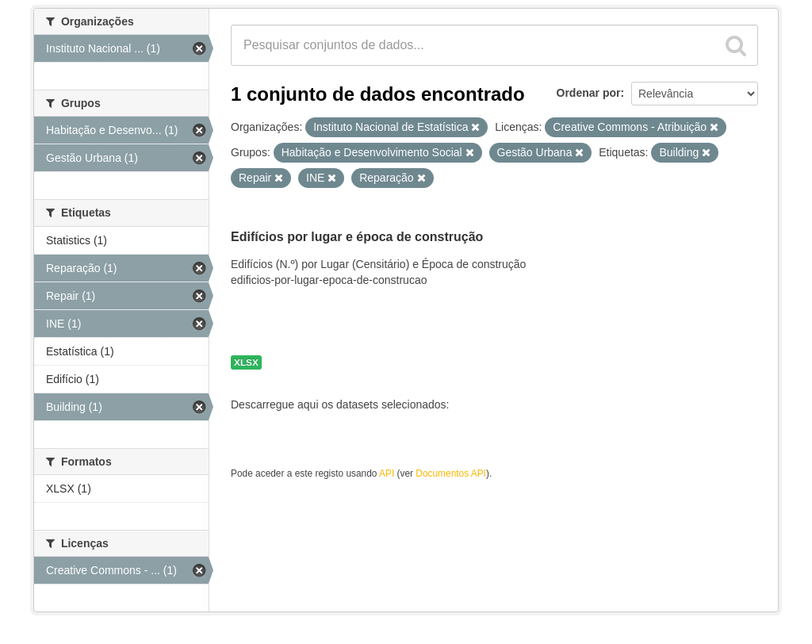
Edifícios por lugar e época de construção (357, 237)
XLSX (246, 362)
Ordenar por (589, 93)
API (387, 473)
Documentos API (451, 473)
